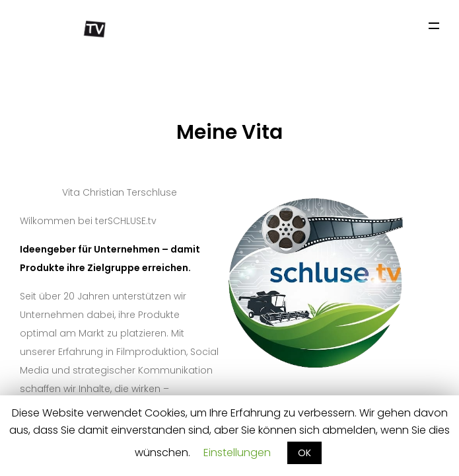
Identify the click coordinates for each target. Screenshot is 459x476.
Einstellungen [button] (237, 453)
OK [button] (304, 453)
